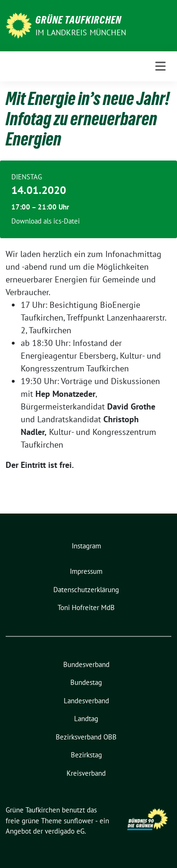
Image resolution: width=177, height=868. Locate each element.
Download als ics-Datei (46, 221)
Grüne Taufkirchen (78, 20)
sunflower (79, 821)
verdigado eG (65, 831)
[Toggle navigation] (160, 66)
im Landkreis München (81, 32)
